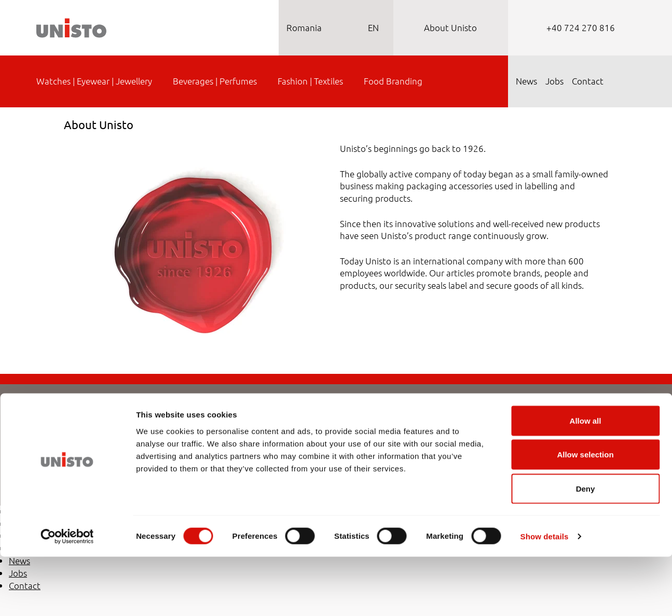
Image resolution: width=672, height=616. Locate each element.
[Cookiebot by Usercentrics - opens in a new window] (67, 596)
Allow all (586, 480)
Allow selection (585, 514)
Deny (586, 548)
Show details (545, 596)
